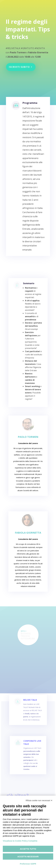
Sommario (29, 291)
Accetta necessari (28, 857)
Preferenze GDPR (28, 864)
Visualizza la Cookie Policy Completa (20, 841)
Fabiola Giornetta (28, 536)
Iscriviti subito (20, 66)
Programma (30, 110)
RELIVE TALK (30, 704)
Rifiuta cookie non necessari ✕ (39, 800)
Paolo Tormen (28, 440)
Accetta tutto (28, 849)
